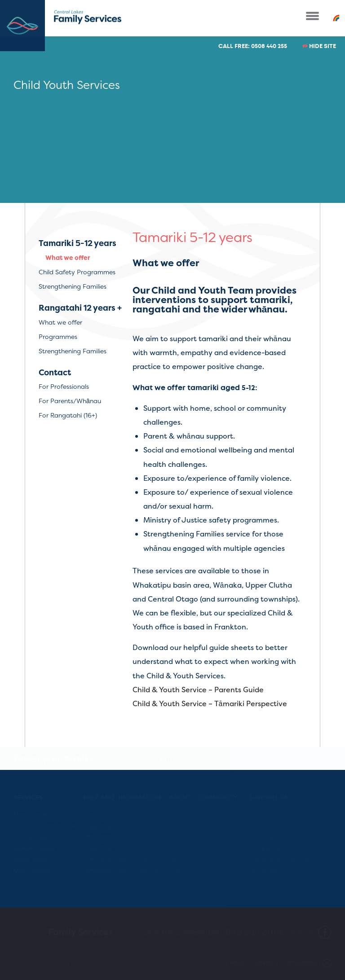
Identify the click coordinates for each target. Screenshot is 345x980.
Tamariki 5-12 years (77, 243)
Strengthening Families (73, 286)
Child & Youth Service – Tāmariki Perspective (210, 703)
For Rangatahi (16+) (68, 415)
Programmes (58, 336)
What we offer (68, 257)
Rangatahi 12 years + (80, 308)
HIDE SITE (319, 46)
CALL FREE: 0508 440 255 (253, 46)
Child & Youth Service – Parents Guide (198, 690)
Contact (55, 373)
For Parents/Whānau (70, 401)
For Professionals (64, 386)
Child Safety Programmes (77, 272)
